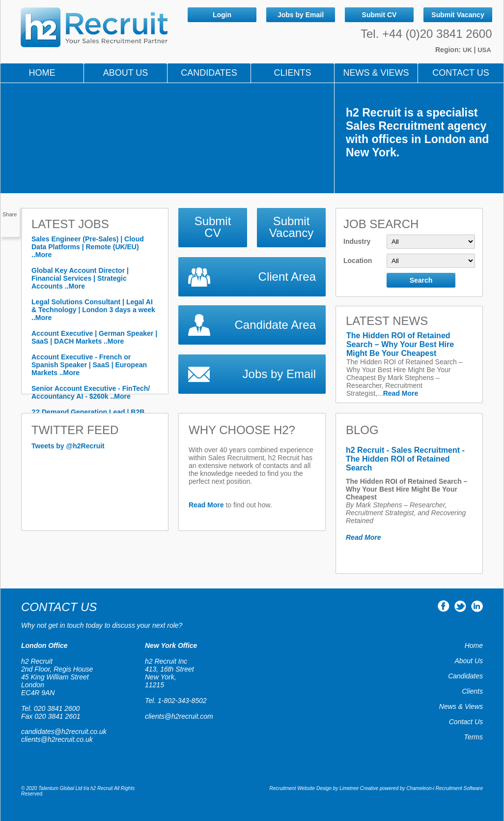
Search (421, 280)
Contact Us (461, 73)
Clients (292, 73)
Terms (474, 737)
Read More (401, 393)
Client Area (287, 277)
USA (484, 50)
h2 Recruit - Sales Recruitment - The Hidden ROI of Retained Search (405, 459)
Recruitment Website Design (301, 788)
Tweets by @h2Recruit (68, 446)
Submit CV (379, 15)
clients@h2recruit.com (179, 716)
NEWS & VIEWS (376, 73)
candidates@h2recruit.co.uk (64, 732)
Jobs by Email (301, 15)
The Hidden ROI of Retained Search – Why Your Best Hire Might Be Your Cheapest (400, 344)
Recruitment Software (459, 788)
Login (222, 15)
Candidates (209, 73)
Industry (409, 242)
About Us (126, 73)
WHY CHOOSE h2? (242, 430)
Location (409, 261)
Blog (362, 430)
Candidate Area (275, 325)
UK (468, 50)
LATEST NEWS (387, 321)
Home (42, 73)
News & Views (461, 706)
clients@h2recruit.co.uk (57, 739)
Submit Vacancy (458, 15)
